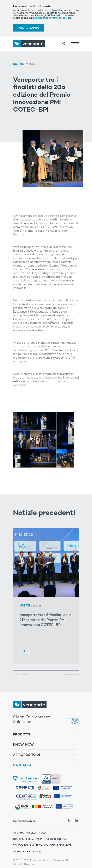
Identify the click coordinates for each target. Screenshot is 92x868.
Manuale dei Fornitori (27, 851)
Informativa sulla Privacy (30, 833)
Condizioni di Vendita (58, 845)
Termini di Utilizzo (56, 839)
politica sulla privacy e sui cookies (53, 18)
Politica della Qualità (27, 845)
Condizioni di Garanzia (28, 839)
